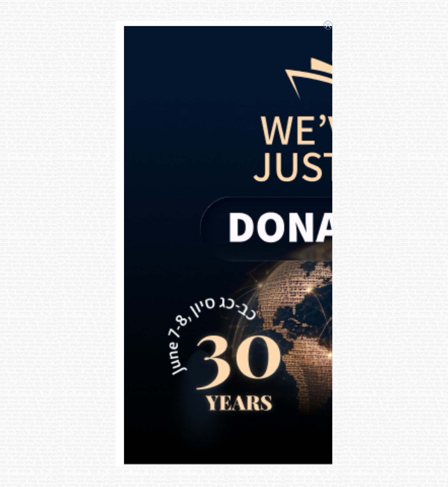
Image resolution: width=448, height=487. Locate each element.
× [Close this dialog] (328, 25)
